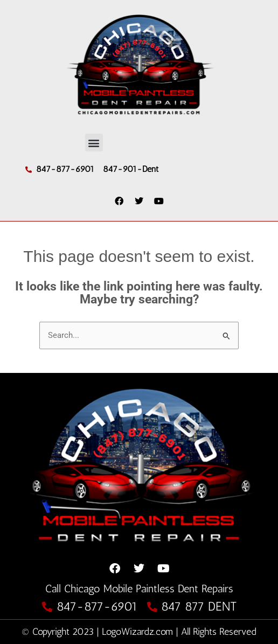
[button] (94, 143)
